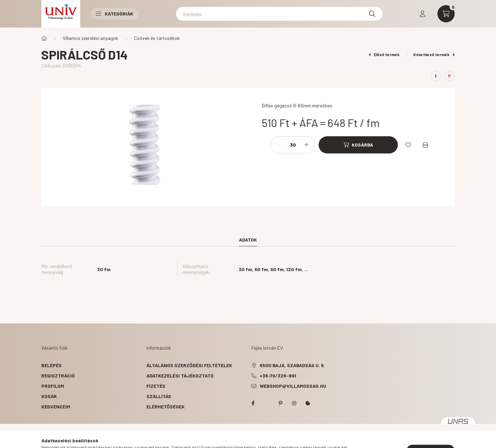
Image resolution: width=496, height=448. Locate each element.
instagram (294, 403)
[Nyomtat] (425, 145)
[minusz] (279, 145)
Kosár (49, 396)
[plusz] (306, 145)
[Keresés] (279, 14)
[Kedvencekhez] (408, 145)
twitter (267, 403)
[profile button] (423, 14)
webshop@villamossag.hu (293, 386)
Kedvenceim (56, 407)
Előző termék (384, 54)
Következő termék (434, 54)
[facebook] (436, 76)
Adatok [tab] (248, 240)
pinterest (280, 403)
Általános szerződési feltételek (189, 365)
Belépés (51, 365)
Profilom (53, 386)
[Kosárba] (358, 145)
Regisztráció (58, 376)
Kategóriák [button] (115, 14)
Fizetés (156, 386)
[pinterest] (449, 76)
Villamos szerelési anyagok (90, 38)
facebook (253, 403)
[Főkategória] (44, 38)
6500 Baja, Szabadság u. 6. (292, 365)
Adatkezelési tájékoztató (180, 376)
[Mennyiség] (293, 145)
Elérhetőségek (166, 407)
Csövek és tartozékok (157, 38)
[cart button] (446, 14)
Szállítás (159, 396)
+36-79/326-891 (278, 376)
